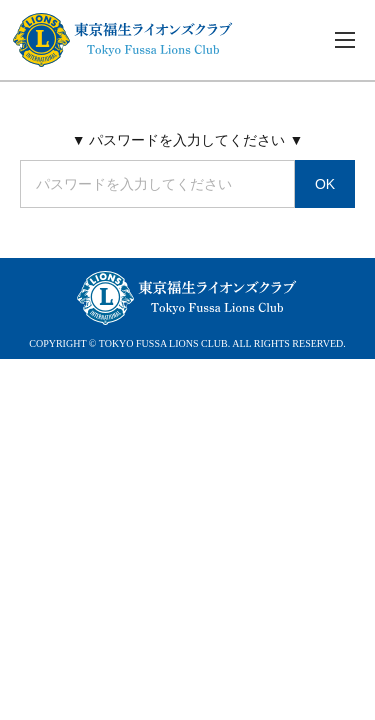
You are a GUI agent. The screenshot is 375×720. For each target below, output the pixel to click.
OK (325, 184)
